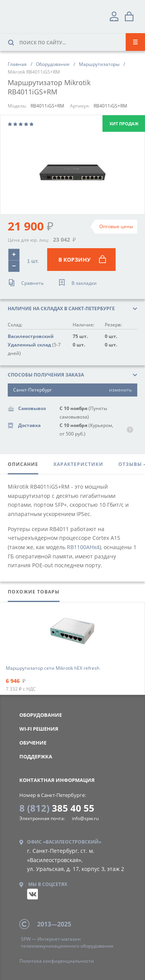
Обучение (33, 743)
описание (23, 464)
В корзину (82, 260)
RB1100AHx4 (83, 547)
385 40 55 (57, 808)
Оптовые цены (116, 226)
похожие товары (34, 592)
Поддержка (36, 756)
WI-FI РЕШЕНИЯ (39, 729)
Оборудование (41, 715)
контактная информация (57, 780)
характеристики (78, 464)
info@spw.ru (85, 818)
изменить (120, 390)
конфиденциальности (57, 961)
